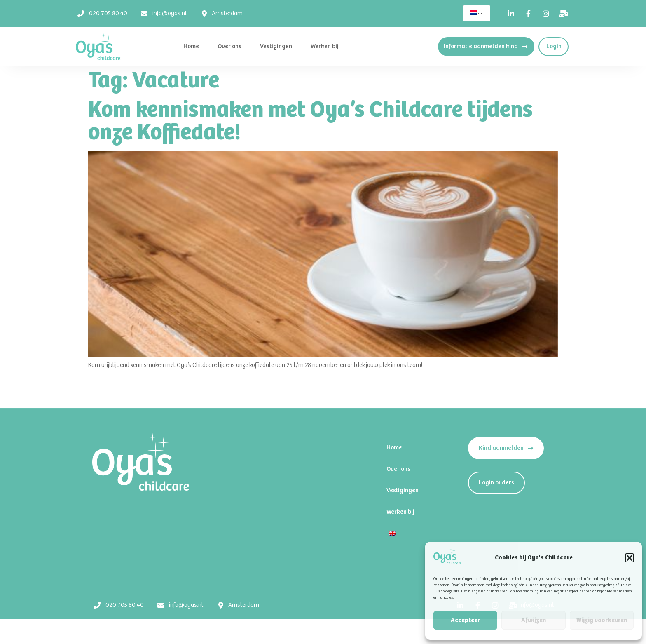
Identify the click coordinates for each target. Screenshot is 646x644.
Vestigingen (276, 46)
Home (191, 46)
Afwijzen (534, 620)
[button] (630, 558)
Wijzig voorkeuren (602, 620)
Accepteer (465, 620)
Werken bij (325, 46)
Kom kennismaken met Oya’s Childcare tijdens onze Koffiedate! (310, 122)
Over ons (229, 46)
